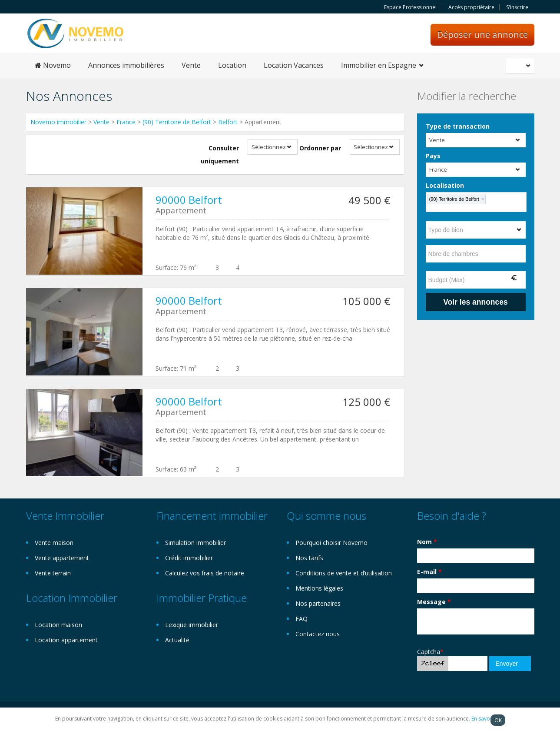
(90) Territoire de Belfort (177, 122)
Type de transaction (458, 126)
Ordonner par (320, 148)
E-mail (429, 572)
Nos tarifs (309, 558)
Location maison (58, 625)
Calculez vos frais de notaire (205, 573)
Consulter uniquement (220, 154)
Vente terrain (53, 573)
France (126, 122)
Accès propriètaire (471, 7)
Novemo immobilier (58, 122)
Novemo (53, 65)
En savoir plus (488, 719)
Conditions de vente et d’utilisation (344, 573)
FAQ (302, 619)
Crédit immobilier (189, 558)
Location (232, 65)
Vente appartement (62, 558)
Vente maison (54, 543)
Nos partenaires (318, 603)
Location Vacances (294, 65)
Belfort (228, 122)
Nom (427, 542)
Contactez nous (318, 634)
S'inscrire (517, 7)
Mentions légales (319, 588)
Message (434, 602)
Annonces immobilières (126, 65)
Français (521, 66)
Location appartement (66, 640)
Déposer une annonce (482, 35)
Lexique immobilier (192, 625)
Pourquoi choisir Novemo (331, 543)
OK (498, 720)
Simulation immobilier (196, 543)
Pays (433, 156)
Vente (191, 65)
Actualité (177, 640)
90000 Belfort (189, 200)
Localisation (445, 185)
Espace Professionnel (410, 7)
